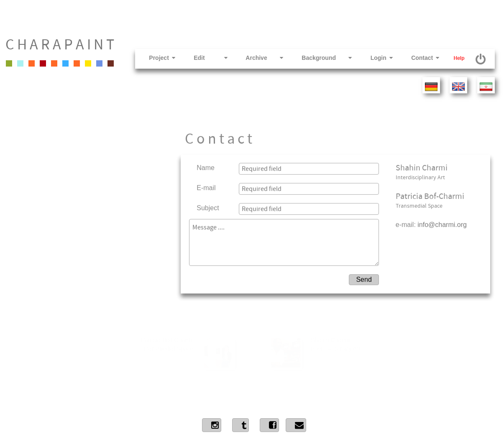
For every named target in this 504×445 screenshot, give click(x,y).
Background (319, 58)
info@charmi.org (442, 205)
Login (373, 58)
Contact (417, 58)
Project (154, 58)
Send (364, 260)
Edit (203, 58)
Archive (257, 58)
